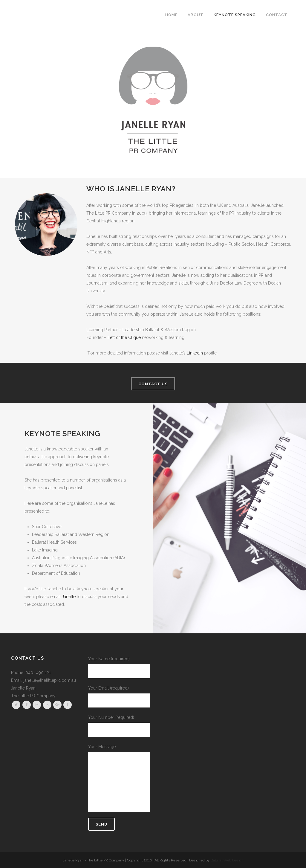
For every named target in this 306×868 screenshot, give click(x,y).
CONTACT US (153, 384)
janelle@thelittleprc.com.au (50, 680)
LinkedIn (195, 353)
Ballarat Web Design (227, 860)
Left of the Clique (124, 337)
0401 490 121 (38, 673)
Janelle (69, 597)
